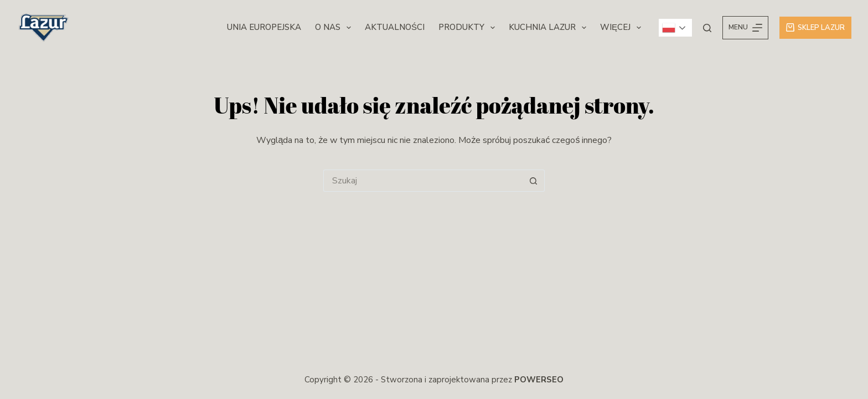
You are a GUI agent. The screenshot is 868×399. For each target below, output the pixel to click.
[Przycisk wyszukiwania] (534, 181)
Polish (669, 28)
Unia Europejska (264, 27)
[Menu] (745, 28)
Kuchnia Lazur (550, 28)
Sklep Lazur (816, 28)
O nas (335, 28)
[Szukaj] (707, 28)
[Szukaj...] (423, 181)
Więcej (623, 28)
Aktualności (395, 27)
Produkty (469, 28)
